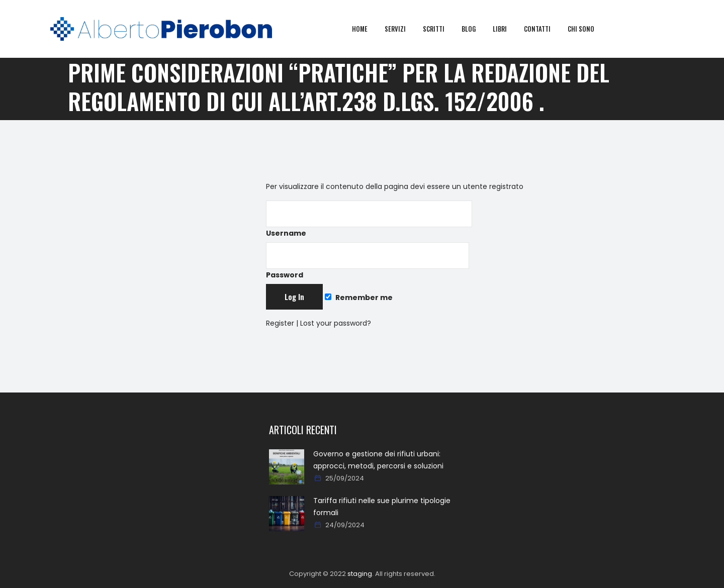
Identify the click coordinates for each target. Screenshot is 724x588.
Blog (476, 29)
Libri (507, 29)
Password (368, 261)
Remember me (358, 298)
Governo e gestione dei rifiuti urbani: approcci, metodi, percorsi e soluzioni (378, 460)
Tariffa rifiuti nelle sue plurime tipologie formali (382, 507)
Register (280, 323)
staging (360, 574)
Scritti (441, 29)
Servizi (402, 29)
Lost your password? (336, 323)
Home (367, 29)
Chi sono (588, 29)
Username (369, 219)
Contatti (544, 29)
